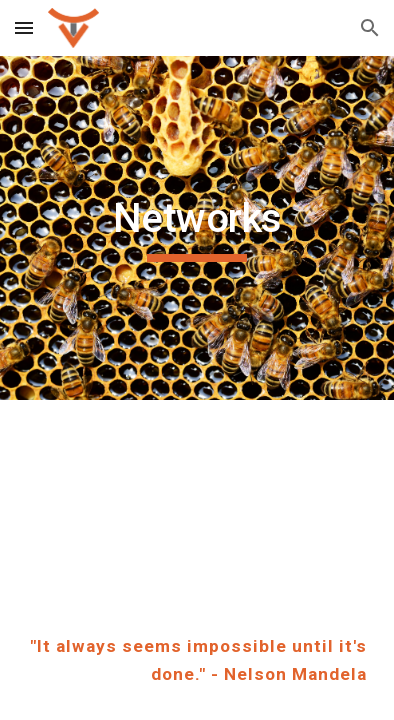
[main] (196, 228)
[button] (24, 27)
